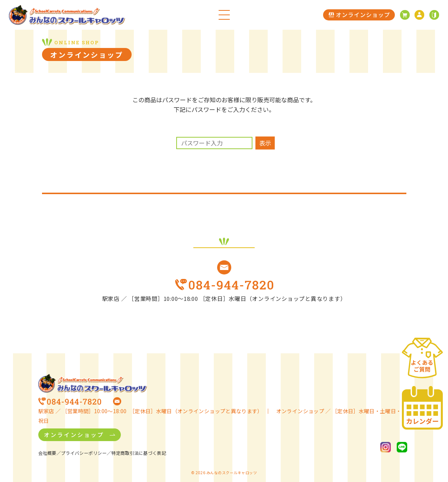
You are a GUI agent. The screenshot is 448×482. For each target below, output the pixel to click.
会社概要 (47, 453)
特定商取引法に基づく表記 (139, 453)
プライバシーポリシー (84, 453)
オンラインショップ (74, 435)
